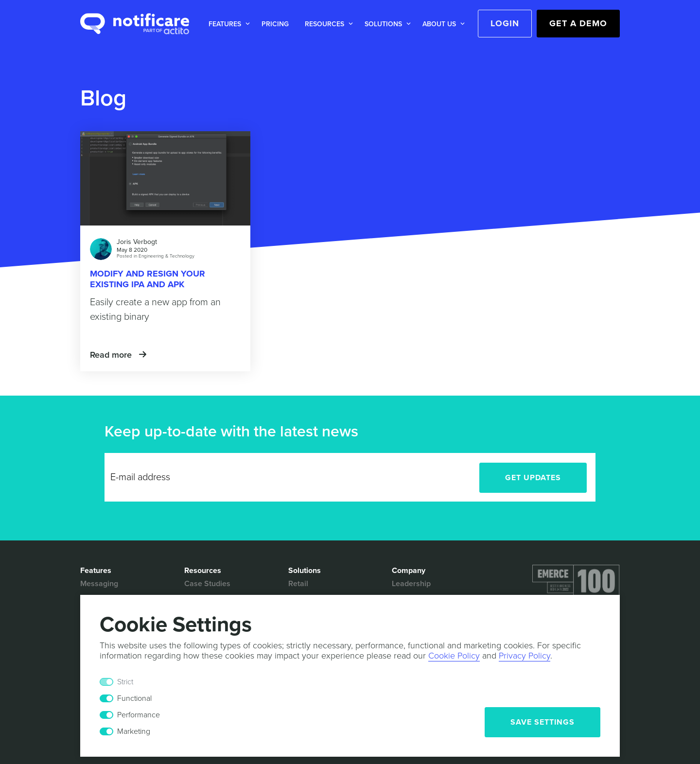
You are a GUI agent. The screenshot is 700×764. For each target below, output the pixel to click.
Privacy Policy (525, 656)
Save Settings (542, 722)
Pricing (275, 24)
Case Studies (207, 584)
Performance (139, 715)
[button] (227, 24)
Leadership (411, 584)
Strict (125, 682)
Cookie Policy (454, 656)
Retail (298, 584)
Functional (134, 698)
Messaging (99, 584)
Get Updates (533, 478)
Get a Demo (578, 23)
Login (505, 23)
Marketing (134, 731)
